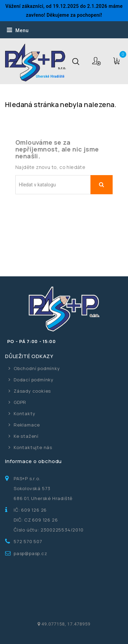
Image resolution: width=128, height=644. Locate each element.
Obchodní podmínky (37, 368)
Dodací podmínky (34, 380)
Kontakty (24, 413)
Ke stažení (26, 436)
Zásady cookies (32, 391)
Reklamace (27, 425)
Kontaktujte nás (33, 447)
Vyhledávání (102, 185)
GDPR (20, 402)
